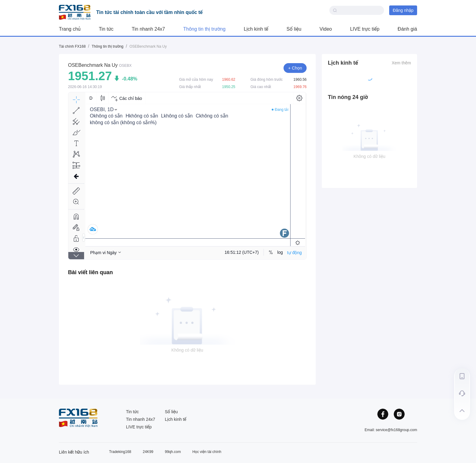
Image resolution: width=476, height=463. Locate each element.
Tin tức (106, 29)
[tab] (90, 272)
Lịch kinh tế (256, 29)
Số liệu (294, 29)
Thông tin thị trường (204, 29)
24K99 (148, 452)
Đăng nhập (403, 10)
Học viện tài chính (207, 452)
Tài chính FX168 (72, 46)
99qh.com (173, 452)
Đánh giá (407, 29)
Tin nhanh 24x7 (148, 29)
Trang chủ (70, 29)
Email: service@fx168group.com (391, 430)
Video (326, 29)
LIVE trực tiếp (365, 29)
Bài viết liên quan (90, 272)
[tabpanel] (187, 326)
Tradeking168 (120, 452)
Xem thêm (401, 63)
